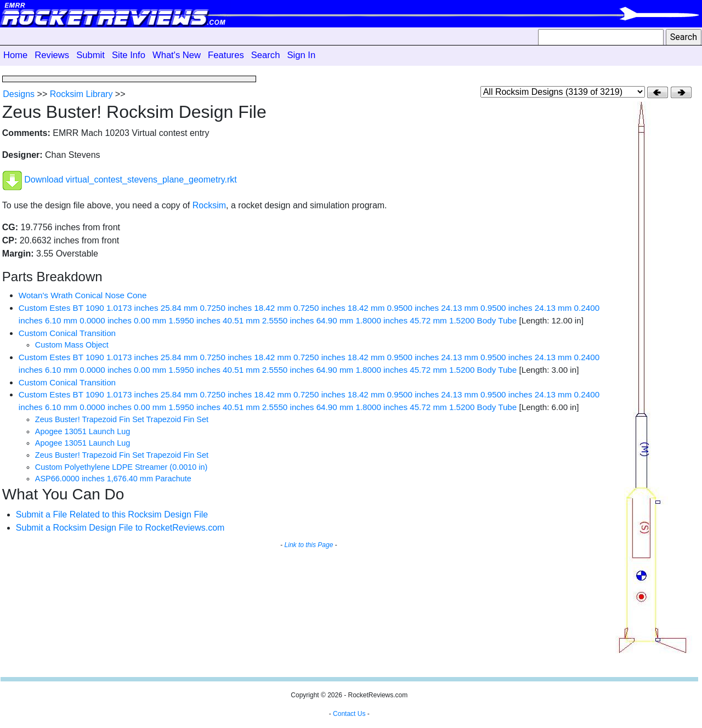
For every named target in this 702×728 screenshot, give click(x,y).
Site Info (129, 55)
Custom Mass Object (72, 345)
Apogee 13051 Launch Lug (83, 431)
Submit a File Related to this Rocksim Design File (112, 514)
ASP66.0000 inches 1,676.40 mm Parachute (113, 479)
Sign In (301, 55)
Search (266, 55)
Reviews (52, 55)
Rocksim (209, 205)
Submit (90, 55)
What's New (177, 55)
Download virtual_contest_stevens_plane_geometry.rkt (130, 180)
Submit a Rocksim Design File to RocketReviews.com (120, 528)
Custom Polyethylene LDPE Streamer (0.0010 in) (121, 467)
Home (15, 55)
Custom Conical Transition (67, 333)
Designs (19, 94)
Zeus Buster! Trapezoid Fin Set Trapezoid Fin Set (122, 419)
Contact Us (349, 714)
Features (226, 55)
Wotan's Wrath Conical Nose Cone (83, 295)
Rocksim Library (81, 94)
